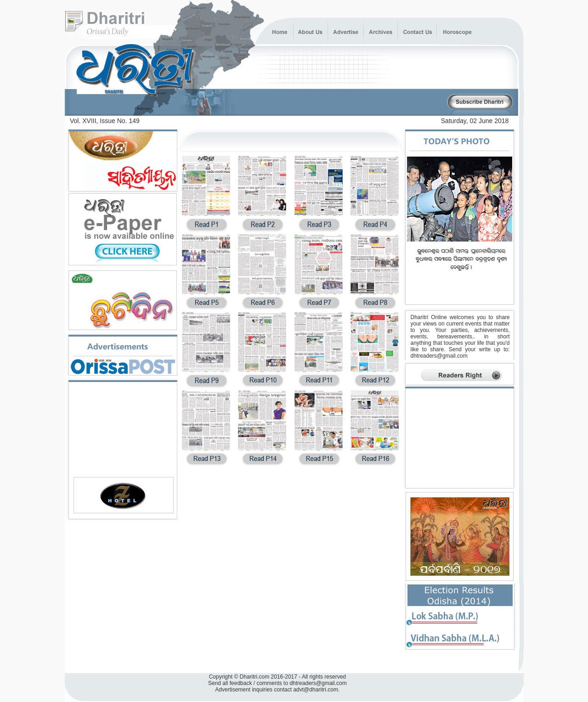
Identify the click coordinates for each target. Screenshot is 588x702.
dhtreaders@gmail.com (439, 356)
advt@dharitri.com (316, 690)
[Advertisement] (339, 103)
